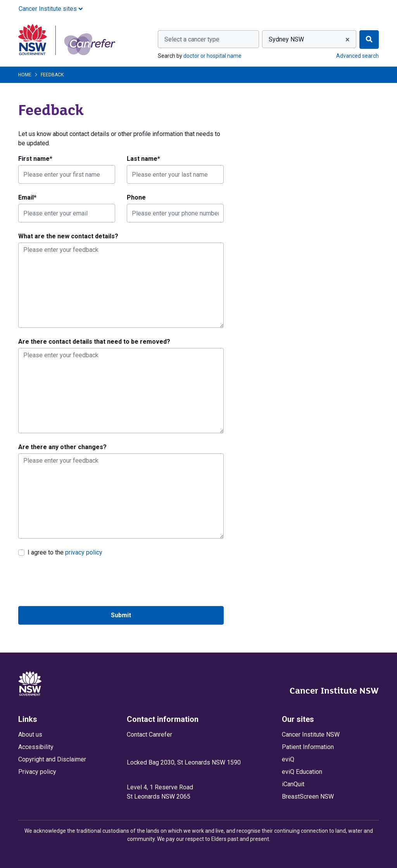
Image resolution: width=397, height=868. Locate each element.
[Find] (369, 40)
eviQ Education (302, 772)
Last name (143, 159)
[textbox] (208, 40)
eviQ (288, 759)
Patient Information (308, 747)
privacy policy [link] (84, 552)
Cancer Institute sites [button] (51, 9)
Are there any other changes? (62, 447)
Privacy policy (37, 772)
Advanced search (357, 56)
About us (30, 735)
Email (27, 197)
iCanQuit (293, 784)
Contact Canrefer (149, 735)
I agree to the (65, 552)
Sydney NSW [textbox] (286, 39)
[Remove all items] (346, 40)
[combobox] (208, 39)
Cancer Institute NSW (334, 691)
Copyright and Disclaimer (52, 759)
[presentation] (77, 582)
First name (35, 159)
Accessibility (36, 747)
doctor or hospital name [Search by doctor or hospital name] (212, 56)
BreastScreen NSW (308, 797)
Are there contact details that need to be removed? (94, 342)
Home (25, 75)
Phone (136, 197)
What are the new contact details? (68, 236)
